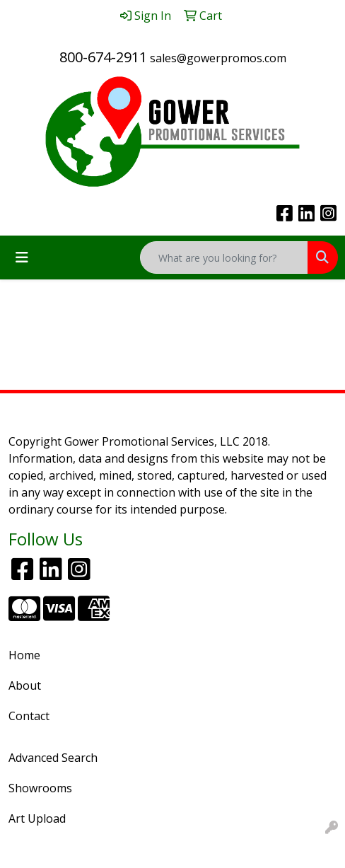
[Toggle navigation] (22, 257)
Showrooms (40, 788)
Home (24, 655)
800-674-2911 (103, 57)
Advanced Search (53, 758)
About (25, 685)
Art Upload (37, 818)
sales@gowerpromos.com (218, 58)
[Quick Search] (224, 257)
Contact (29, 716)
